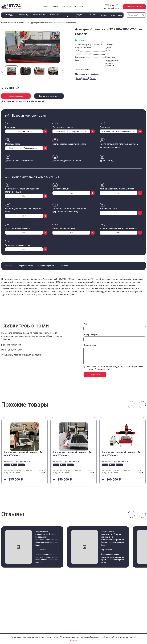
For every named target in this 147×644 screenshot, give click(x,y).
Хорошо (73, 640)
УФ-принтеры (66, 15)
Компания (67, 7)
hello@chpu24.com (111, 8)
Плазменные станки (54, 15)
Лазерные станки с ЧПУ (9, 15)
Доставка (64, 266)
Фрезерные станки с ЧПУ (23, 15)
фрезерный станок (30, 279)
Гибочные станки (93, 15)
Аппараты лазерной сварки (79, 15)
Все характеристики (83, 69)
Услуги (56, 7)
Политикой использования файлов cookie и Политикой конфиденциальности (98, 637)
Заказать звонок (134, 7)
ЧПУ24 (4, 23)
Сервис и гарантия (46, 266)
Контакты (79, 7)
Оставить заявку (16, 96)
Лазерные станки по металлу (40, 15)
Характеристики (26, 266)
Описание (9, 266)
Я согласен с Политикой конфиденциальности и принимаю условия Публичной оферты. (115, 368)
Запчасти (44, 7)
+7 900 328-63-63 (111, 5)
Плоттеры (103, 15)
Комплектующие (116, 15)
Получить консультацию (49, 96)
